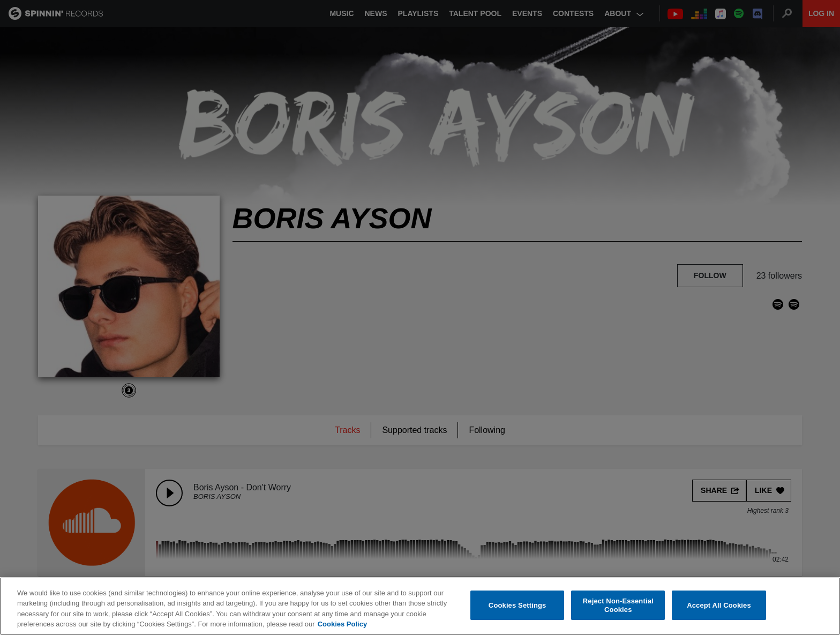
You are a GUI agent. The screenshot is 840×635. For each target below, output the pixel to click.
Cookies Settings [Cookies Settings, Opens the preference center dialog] (517, 605)
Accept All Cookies (719, 605)
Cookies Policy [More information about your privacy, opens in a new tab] (342, 624)
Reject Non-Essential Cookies (618, 605)
